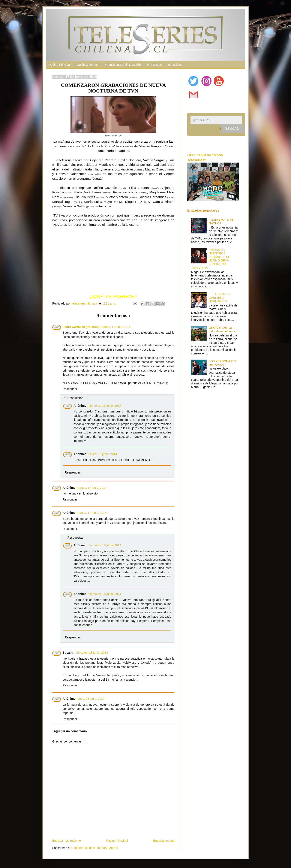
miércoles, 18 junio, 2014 (105, 406)
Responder (70, 389)
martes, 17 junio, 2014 (116, 327)
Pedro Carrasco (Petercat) (81, 327)
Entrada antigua (164, 841)
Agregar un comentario (70, 731)
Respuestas (75, 398)
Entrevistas (154, 65)
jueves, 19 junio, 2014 (102, 454)
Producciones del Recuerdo (122, 65)
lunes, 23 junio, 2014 (91, 699)
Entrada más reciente (67, 841)
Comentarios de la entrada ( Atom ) (95, 848)
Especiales (175, 65)
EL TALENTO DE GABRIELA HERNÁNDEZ (220, 298)
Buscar (232, 128)
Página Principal (60, 65)
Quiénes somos (87, 65)
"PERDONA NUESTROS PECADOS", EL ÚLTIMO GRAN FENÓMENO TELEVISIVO (210, 259)
